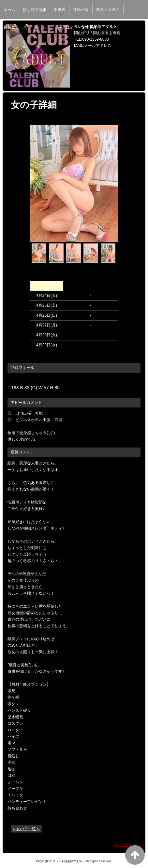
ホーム (9, 10)
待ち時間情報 (35, 10)
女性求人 (89, 27)
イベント (42, 27)
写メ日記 (66, 27)
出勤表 (60, 10)
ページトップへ (127, 845)
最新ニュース (15, 27)
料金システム (108, 10)
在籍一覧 (81, 10)
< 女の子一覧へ (26, 829)
